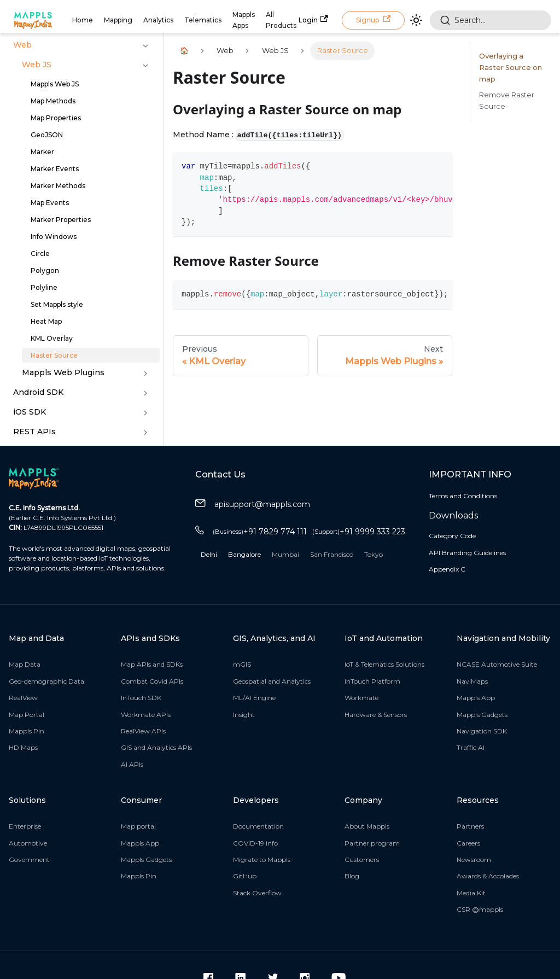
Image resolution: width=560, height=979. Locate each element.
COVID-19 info (255, 843)
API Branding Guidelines (467, 553)
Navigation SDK (482, 731)
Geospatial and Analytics (272, 681)
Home (83, 20)
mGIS (242, 664)
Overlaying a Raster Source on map (511, 68)
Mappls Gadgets (482, 715)
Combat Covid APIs (152, 681)
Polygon (45, 270)
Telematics (203, 20)
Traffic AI (471, 747)
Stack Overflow (257, 893)
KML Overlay (52, 338)
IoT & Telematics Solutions (384, 664)
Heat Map (46, 321)
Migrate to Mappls (262, 859)
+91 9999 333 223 (359, 532)
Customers (362, 859)
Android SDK (38, 392)
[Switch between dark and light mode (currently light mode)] (416, 20)
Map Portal (27, 715)
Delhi (209, 554)
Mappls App (476, 698)
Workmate (361, 698)
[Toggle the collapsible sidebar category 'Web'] (145, 46)
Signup (373, 19)
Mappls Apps (244, 20)
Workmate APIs (146, 715)
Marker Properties (61, 220)
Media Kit (471, 893)
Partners (470, 826)
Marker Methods (58, 186)
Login (313, 19)
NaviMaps (472, 681)
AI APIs (132, 764)
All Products (281, 20)
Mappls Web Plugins (63, 372)
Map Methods (53, 101)
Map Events (50, 203)
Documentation (258, 826)
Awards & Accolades (488, 876)
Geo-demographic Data (46, 681)
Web (22, 45)
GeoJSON (47, 135)
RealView (23, 698)
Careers (468, 843)
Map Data (25, 664)
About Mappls (367, 826)
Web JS (37, 65)
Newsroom (474, 859)
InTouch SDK (141, 698)
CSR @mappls (480, 909)
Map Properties (56, 118)
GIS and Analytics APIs (156, 747)
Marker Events (55, 169)
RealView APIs (143, 731)
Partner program (372, 843)
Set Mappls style (57, 304)
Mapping (118, 20)
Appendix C (447, 569)
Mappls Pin (27, 731)
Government (29, 859)
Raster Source (54, 355)
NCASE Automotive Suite (497, 664)
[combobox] (491, 20)
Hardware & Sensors (376, 715)
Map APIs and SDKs (152, 664)
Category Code (452, 536)
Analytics (158, 20)
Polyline (44, 287)
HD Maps (23, 747)
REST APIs (34, 432)
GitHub (245, 876)
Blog (352, 876)
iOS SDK (30, 412)
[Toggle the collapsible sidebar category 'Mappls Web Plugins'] (145, 374)
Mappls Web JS (55, 84)
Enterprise (25, 826)
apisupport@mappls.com (253, 505)
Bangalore (244, 554)
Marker (42, 152)
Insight (244, 715)
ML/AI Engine (254, 698)
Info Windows (54, 237)
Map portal (138, 826)
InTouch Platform (372, 681)
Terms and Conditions (463, 496)
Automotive (28, 843)
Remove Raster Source (507, 101)
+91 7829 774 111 (260, 532)
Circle (40, 254)
